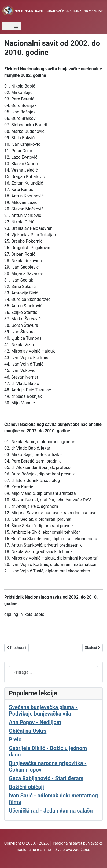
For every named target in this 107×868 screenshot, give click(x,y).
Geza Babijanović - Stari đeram (46, 778)
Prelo (15, 739)
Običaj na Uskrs (28, 731)
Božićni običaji (26, 787)
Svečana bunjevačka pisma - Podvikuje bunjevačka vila (43, 710)
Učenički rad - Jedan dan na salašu (51, 811)
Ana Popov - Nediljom (35, 722)
